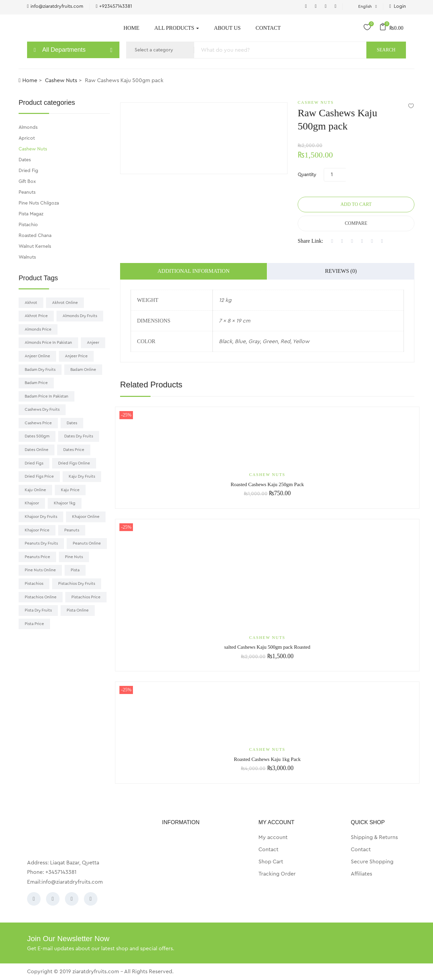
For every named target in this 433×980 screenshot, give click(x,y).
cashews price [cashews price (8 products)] (38, 423)
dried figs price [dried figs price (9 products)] (39, 476)
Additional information (194, 271)
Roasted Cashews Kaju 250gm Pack (267, 484)
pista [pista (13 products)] (75, 570)
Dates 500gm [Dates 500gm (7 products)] (37, 436)
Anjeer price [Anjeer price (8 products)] (76, 356)
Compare (356, 223)
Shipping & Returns (374, 837)
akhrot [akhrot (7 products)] (31, 303)
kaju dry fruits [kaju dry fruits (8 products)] (82, 476)
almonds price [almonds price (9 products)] (38, 329)
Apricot (27, 138)
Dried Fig (28, 171)
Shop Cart (271, 862)
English (363, 6)
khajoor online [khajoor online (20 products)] (86, 517)
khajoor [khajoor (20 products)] (32, 503)
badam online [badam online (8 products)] (83, 369)
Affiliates (361, 874)
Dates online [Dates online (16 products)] (37, 450)
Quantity (307, 175)
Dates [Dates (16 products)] (72, 423)
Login (398, 6)
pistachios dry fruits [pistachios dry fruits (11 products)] (77, 583)
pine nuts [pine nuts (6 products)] (74, 557)
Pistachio (28, 225)
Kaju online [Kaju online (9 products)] (35, 490)
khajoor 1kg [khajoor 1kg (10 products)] (65, 503)
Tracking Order (277, 874)
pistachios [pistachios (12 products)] (34, 583)
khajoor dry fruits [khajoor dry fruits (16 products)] (41, 517)
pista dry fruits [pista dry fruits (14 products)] (38, 610)
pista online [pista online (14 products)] (78, 610)
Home (131, 28)
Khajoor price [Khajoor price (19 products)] (37, 530)
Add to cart (356, 204)
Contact (268, 28)
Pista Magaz (31, 214)
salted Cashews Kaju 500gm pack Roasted (267, 647)
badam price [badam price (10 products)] (36, 383)
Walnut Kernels (35, 246)
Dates (25, 160)
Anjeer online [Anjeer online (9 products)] (37, 356)
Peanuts (27, 192)
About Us (227, 28)
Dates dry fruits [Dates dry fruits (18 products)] (79, 436)
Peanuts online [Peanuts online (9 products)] (87, 543)
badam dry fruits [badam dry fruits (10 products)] (40, 369)
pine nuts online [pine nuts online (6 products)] (40, 570)
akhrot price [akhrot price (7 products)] (36, 316)
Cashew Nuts (61, 80)
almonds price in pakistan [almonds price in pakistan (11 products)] (48, 342)
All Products (177, 28)
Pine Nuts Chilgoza (39, 203)
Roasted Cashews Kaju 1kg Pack (267, 759)
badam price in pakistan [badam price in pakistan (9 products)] (47, 396)
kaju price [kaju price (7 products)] (70, 490)
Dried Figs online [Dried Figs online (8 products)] (74, 463)
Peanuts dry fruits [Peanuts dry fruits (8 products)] (41, 543)
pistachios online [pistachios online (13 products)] (41, 597)
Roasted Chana (35, 236)
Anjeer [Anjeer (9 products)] (93, 342)
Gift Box (27, 182)
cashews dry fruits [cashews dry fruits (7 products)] (42, 409)
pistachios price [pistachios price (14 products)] (86, 597)
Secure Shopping (372, 862)
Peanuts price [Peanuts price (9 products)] (37, 557)
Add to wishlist (411, 106)
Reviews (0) (341, 271)
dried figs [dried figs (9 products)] (34, 463)
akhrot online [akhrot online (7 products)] (65, 303)
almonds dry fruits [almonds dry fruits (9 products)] (80, 316)
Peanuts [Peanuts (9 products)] (72, 530)
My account (273, 837)
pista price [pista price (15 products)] (34, 624)
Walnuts (27, 257)
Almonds (28, 127)
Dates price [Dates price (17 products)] (74, 450)
